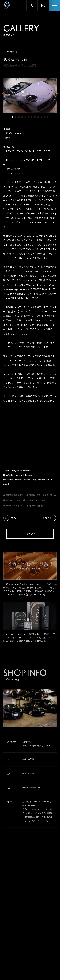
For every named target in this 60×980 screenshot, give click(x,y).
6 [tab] (28, 117)
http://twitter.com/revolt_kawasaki (18, 475)
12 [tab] (48, 117)
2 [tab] (16, 117)
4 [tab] (22, 117)
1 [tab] (12, 117)
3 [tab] (19, 117)
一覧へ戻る (30, 534)
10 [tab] (41, 117)
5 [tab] (25, 117)
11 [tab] (44, 117)
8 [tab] (35, 117)
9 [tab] (38, 117)
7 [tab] (32, 117)
